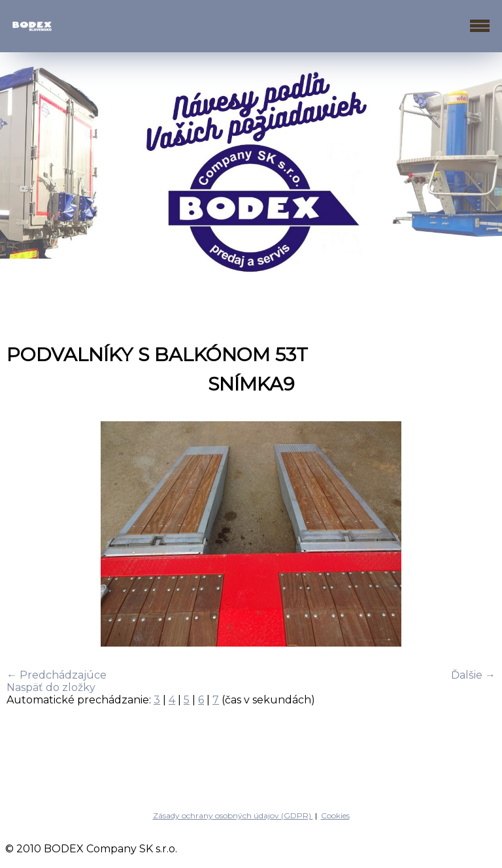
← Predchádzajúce (57, 675)
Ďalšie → (473, 675)
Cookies (335, 815)
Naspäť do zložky (51, 687)
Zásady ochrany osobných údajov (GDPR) (233, 815)
